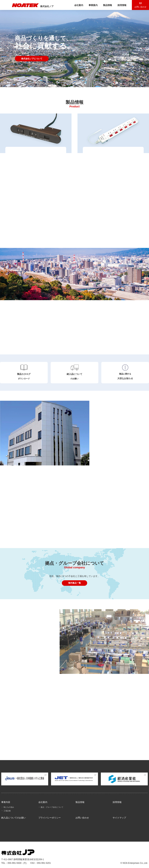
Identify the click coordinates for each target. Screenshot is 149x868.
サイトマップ (119, 813)
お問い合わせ (82, 813)
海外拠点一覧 (74, 581)
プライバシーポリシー (50, 813)
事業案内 (86, 5)
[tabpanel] (74, 44)
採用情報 (114, 5)
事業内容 (6, 798)
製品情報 (100, 5)
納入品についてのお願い (14, 813)
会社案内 (71, 5)
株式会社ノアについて (33, 59)
